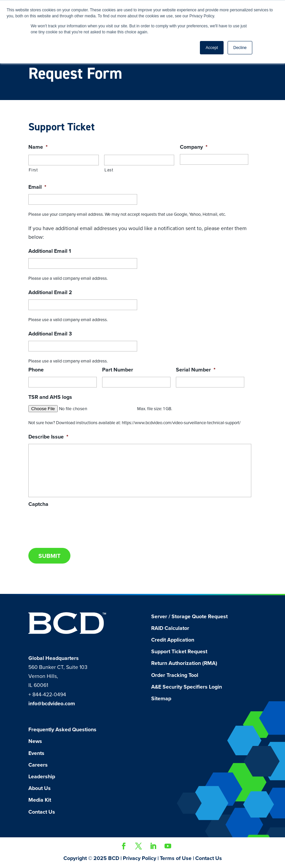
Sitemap (161, 699)
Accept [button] (212, 48)
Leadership (42, 777)
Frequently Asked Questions (62, 730)
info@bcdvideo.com (52, 704)
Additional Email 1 (50, 251)
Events (36, 753)
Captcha (38, 504)
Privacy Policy (139, 858)
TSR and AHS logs (50, 397)
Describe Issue (48, 437)
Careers (38, 765)
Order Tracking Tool (175, 675)
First (33, 170)
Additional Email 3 (50, 334)
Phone (36, 370)
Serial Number (196, 370)
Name (38, 147)
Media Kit (40, 800)
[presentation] (79, 524)
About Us (40, 788)
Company (194, 147)
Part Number (118, 370)
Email (37, 187)
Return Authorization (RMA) (184, 663)
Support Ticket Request (179, 652)
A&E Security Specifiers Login (187, 687)
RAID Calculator (170, 628)
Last (109, 170)
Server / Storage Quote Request (189, 617)
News (35, 741)
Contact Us (42, 812)
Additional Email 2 (50, 292)
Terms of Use (176, 858)
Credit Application (173, 640)
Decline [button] (240, 48)
